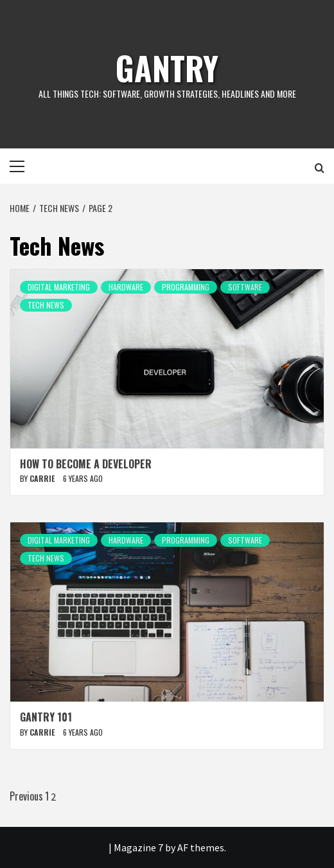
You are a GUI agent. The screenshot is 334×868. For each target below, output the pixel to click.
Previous (26, 796)
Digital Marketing (59, 287)
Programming (186, 287)
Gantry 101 (46, 717)
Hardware (126, 287)
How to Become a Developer (86, 464)
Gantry (167, 67)
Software (245, 287)
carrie (43, 478)
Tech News (46, 305)
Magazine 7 (138, 847)
